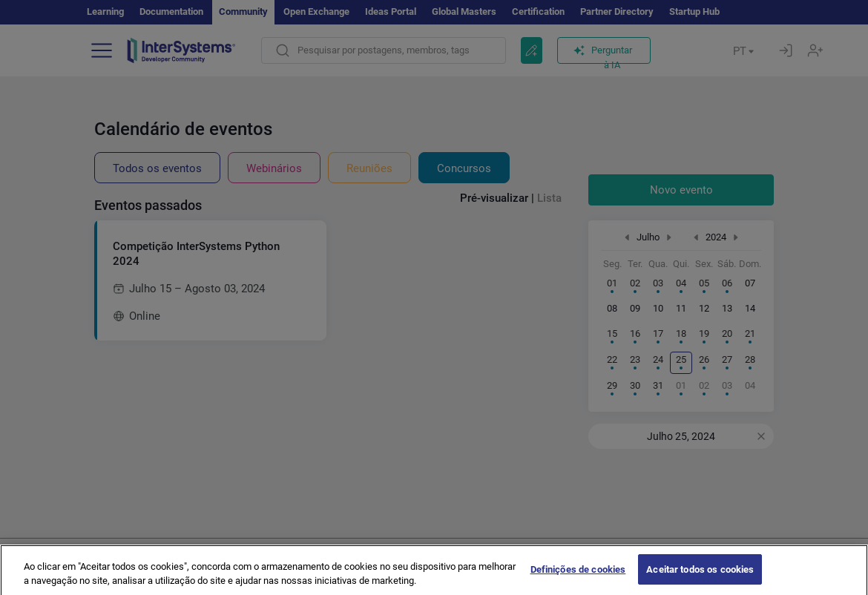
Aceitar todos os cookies (700, 578)
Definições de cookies (578, 578)
